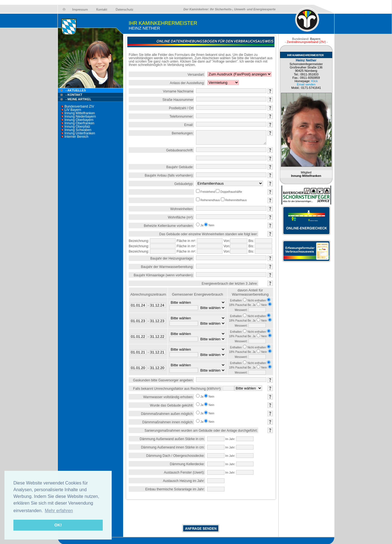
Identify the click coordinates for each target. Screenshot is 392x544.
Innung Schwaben (78, 130)
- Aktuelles (75, 90)
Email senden (306, 84)
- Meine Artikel (78, 99)
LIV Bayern (73, 110)
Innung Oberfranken (79, 123)
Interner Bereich (76, 137)
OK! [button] (58, 525)
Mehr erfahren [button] (59, 511)
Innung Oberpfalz (77, 127)
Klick (315, 81)
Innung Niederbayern (80, 117)
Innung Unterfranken (80, 133)
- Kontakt (74, 95)
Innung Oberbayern (79, 120)
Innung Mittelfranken (80, 113)
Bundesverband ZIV (79, 106)
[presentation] (201, 513)
